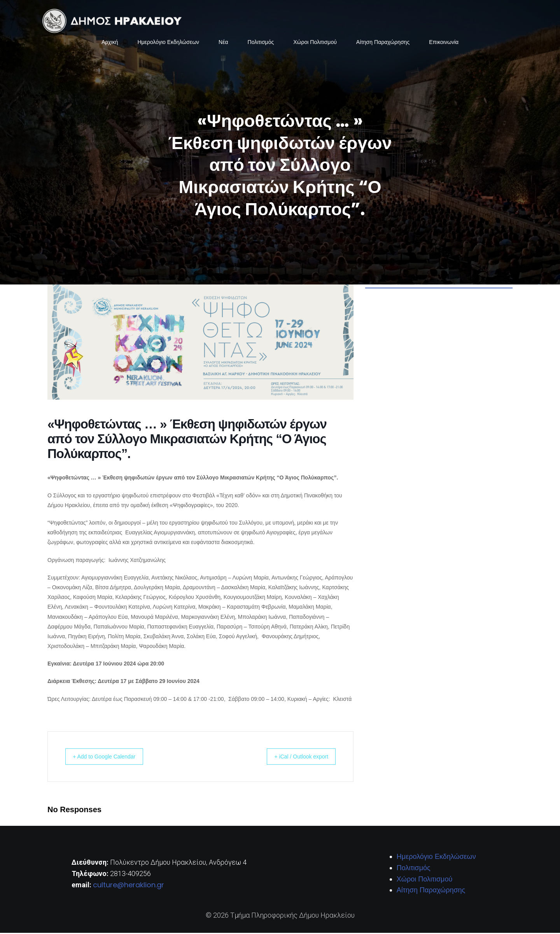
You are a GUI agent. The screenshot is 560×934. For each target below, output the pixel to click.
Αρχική (110, 43)
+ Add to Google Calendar (110, 758)
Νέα (223, 43)
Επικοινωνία (444, 43)
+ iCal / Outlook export (296, 758)
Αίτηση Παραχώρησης (383, 43)
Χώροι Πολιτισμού (315, 43)
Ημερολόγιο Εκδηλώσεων (168, 43)
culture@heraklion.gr (129, 886)
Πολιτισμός (261, 43)
